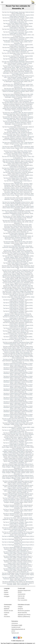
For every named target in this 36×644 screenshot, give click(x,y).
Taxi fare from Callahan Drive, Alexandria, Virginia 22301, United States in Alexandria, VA (18, 38)
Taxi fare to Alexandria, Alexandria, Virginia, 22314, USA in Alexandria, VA (18, 340)
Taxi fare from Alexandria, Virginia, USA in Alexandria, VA (18, 221)
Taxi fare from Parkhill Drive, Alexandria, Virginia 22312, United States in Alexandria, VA (18, 176)
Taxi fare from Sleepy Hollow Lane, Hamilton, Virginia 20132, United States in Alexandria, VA (18, 179)
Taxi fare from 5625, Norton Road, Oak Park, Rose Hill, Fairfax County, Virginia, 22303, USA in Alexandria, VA (18, 286)
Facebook (7, 613)
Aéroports (20, 609)
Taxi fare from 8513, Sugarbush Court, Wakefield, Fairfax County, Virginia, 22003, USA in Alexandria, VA (18, 257)
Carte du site (21, 596)
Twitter (6, 615)
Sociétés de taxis (16, 627)
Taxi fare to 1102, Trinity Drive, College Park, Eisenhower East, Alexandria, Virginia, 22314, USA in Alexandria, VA (18, 292)
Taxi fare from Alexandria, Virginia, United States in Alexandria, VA (18, 182)
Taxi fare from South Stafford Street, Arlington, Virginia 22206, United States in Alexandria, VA (18, 24)
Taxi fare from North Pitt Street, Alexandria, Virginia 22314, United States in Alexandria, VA (18, 30)
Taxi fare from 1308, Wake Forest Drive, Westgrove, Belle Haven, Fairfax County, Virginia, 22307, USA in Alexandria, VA (18, 148)
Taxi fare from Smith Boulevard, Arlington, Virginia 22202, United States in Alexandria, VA (18, 19)
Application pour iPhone (24, 615)
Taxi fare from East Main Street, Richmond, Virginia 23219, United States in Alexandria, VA (18, 16)
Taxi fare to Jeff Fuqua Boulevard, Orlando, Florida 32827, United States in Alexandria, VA (18, 431)
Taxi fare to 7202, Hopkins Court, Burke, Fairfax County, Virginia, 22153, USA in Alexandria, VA (18, 332)
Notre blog (7, 607)
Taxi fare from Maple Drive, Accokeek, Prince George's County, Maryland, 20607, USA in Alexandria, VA (18, 101)
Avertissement (22, 594)
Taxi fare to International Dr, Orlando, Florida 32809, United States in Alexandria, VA (18, 428)
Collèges (20, 607)
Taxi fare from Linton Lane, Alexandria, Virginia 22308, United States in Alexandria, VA (18, 33)
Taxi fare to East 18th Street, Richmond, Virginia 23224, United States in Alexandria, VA (18, 295)
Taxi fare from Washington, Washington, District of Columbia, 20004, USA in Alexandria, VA (18, 130)
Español (6, 592)
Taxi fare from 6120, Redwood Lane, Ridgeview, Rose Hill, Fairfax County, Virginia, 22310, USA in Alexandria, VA (18, 271)
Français (6, 594)
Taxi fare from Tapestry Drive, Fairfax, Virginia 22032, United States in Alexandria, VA (18, 27)
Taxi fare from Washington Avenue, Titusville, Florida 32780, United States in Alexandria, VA (18, 154)
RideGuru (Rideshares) (24, 617)
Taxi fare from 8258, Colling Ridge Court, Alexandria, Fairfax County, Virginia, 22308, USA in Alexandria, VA (18, 274)
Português (7, 596)
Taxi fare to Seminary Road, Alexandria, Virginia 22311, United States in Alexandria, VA (18, 323)
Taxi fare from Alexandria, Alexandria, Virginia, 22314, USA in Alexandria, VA (18, 35)
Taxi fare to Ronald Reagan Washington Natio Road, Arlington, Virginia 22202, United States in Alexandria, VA (18, 451)
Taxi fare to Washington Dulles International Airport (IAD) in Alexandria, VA (18, 537)
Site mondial (21, 598)
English (6, 590)
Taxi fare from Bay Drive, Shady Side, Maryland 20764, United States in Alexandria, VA (18, 21)
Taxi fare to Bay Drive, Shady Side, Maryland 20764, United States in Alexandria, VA (18, 298)
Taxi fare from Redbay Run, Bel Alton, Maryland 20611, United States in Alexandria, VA (18, 166)
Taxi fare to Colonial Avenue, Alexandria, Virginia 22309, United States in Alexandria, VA (18, 318)
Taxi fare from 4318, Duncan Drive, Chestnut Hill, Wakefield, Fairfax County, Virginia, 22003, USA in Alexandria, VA (18, 199)
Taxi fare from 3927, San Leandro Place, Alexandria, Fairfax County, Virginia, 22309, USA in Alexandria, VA (18, 251)
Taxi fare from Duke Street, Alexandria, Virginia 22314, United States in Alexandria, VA (18, 234)
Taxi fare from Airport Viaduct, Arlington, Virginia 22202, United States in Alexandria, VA (18, 45)
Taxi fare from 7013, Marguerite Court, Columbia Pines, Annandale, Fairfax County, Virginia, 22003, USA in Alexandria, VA (18, 42)
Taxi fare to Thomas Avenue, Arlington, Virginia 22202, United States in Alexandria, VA (18, 523)
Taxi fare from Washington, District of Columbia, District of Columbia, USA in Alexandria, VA (18, 128)
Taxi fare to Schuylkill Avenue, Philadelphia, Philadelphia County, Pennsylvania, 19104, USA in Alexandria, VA (18, 499)
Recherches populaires (24, 611)
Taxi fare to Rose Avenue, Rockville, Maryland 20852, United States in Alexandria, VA (18, 337)
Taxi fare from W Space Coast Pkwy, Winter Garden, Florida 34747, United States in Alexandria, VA (18, 152)
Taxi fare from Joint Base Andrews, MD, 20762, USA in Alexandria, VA (18, 223)
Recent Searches (22, 613)
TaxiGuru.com (15, 633)
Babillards (7, 609)
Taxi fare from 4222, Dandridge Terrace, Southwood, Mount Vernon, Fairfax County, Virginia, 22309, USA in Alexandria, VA (18, 267)
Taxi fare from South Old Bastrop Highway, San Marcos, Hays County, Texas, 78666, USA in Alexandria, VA (18, 67)
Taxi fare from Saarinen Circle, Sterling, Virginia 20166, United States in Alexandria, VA (18, 57)
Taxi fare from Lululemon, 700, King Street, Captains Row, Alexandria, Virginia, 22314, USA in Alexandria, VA (18, 69)
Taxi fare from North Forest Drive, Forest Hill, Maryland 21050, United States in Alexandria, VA (18, 173)
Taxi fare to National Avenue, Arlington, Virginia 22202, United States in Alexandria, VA (18, 441)
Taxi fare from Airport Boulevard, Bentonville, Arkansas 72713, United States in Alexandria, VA (18, 51)
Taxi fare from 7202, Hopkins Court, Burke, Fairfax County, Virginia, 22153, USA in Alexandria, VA (18, 254)
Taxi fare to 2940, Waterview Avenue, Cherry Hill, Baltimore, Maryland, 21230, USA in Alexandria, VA (18, 315)
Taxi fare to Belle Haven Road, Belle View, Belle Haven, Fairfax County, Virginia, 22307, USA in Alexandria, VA (18, 347)
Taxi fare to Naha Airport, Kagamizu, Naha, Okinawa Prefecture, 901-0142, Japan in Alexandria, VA (18, 438)
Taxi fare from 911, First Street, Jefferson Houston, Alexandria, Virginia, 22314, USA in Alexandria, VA (18, 187)
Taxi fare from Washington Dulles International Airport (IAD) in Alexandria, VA (18, 54)
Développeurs (15, 625)
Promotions (7, 617)
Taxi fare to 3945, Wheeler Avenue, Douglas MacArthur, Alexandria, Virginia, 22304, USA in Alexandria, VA (18, 320)
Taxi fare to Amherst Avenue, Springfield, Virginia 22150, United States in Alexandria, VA (18, 326)
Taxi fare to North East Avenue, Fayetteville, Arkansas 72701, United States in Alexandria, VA (18, 329)
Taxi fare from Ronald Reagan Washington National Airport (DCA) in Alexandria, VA (18, 13)
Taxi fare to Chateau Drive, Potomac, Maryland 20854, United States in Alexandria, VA (18, 335)
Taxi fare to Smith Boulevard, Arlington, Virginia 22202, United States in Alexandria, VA (18, 301)
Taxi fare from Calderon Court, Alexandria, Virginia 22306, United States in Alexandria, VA (18, 48)
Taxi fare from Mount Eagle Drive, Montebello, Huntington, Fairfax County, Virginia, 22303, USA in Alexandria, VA (18, 281)
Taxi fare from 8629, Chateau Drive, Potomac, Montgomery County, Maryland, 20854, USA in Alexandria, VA (18, 289)
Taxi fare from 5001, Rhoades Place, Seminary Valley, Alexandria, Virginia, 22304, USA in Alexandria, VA (18, 184)
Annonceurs (15, 623)
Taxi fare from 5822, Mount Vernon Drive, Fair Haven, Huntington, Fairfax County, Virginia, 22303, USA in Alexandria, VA (18, 243)
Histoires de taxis (8, 611)
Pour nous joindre (22, 600)
